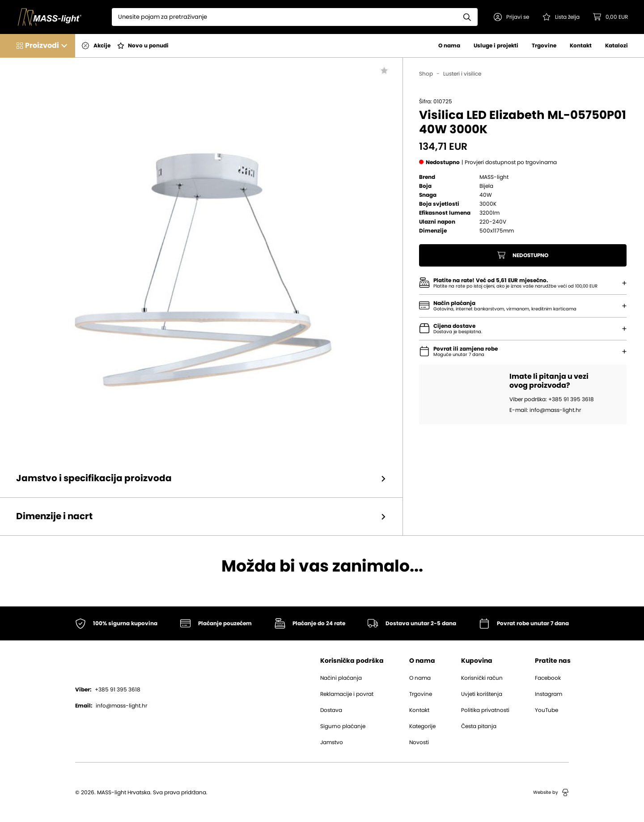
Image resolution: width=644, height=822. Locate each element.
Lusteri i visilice (462, 74)
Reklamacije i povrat (347, 694)
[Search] (284, 17)
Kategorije (422, 726)
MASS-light (494, 177)
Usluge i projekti (496, 46)
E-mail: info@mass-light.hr (545, 410)
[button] (511, 17)
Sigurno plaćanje (343, 726)
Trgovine (544, 46)
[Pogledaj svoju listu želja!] (561, 17)
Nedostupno (523, 255)
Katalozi (616, 46)
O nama (449, 46)
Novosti (419, 742)
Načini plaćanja (341, 678)
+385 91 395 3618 (108, 690)
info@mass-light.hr (111, 706)
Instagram (549, 694)
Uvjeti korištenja (482, 694)
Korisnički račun (482, 678)
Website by (551, 792)
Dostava (331, 710)
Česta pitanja (479, 726)
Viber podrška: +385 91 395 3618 (552, 399)
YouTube (547, 710)
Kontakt (581, 46)
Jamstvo (332, 742)
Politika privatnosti (485, 710)
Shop (426, 74)
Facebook (548, 678)
